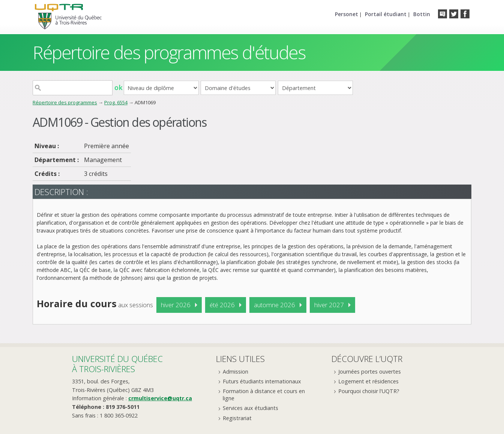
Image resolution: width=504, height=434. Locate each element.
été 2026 (222, 305)
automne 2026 (274, 305)
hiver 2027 (329, 305)
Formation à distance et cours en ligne (264, 395)
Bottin (422, 14)
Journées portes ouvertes (370, 372)
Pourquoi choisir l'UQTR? (369, 391)
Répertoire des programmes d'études (169, 52)
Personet (346, 14)
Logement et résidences (368, 381)
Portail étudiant (386, 14)
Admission (235, 372)
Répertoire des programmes (65, 102)
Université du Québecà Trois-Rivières (117, 364)
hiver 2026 (176, 305)
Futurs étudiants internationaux (262, 381)
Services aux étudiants (250, 408)
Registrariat (237, 418)
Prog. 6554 (116, 102)
